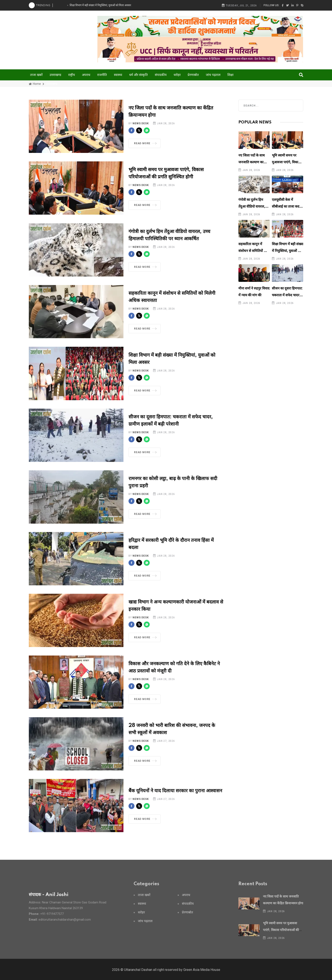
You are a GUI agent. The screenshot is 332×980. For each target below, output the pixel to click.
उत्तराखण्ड (55, 75)
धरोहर (177, 75)
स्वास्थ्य (118, 75)
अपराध (86, 75)
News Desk (141, 123)
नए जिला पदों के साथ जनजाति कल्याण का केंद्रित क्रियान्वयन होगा (252, 162)
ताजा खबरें (36, 75)
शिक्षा (230, 75)
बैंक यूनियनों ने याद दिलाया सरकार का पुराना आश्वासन (175, 795)
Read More (145, 143)
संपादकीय (161, 75)
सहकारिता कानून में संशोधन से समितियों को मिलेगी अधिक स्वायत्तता (253, 251)
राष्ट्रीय (72, 75)
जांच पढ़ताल (213, 75)
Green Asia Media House (202, 975)
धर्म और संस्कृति (138, 75)
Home (35, 84)
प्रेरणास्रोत (193, 75)
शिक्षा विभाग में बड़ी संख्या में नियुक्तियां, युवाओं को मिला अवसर (288, 251)
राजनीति (102, 75)
